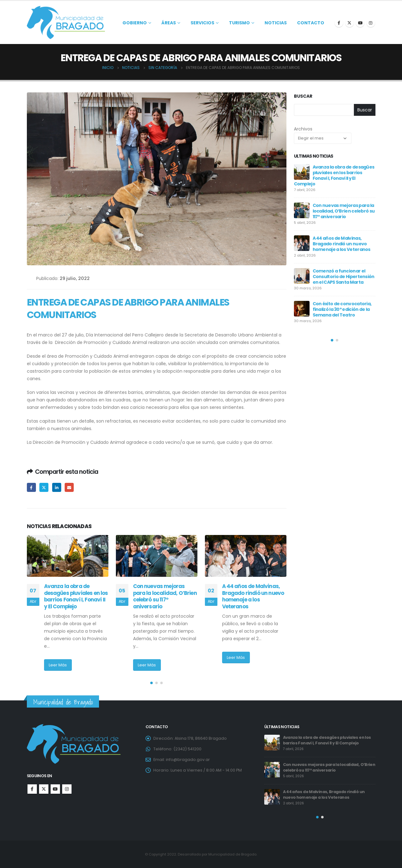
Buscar (303, 96)
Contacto (311, 23)
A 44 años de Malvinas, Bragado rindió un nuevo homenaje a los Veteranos (253, 596)
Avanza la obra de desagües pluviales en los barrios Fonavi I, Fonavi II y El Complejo (76, 596)
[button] (151, 683)
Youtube (55, 789)
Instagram (67, 789)
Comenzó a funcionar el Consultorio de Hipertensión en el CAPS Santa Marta (344, 277)
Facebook (31, 487)
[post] (302, 172)
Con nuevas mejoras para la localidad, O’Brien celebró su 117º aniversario (165, 596)
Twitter (44, 487)
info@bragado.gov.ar (188, 760)
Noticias (276, 23)
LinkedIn (57, 487)
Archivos (303, 129)
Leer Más (58, 665)
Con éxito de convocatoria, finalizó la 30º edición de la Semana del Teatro (342, 309)
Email (69, 487)
